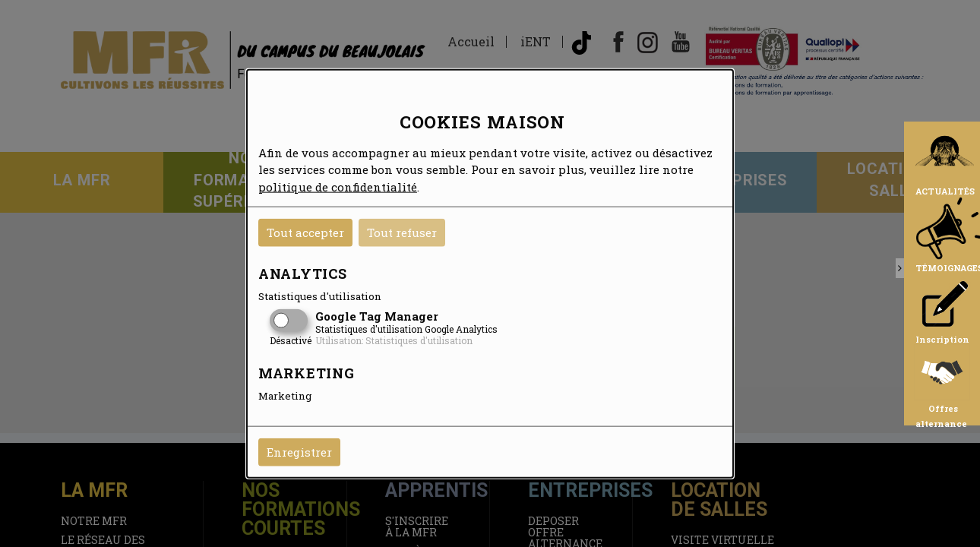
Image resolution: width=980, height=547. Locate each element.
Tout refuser (402, 232)
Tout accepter (305, 232)
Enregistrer (299, 452)
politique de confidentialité (338, 186)
